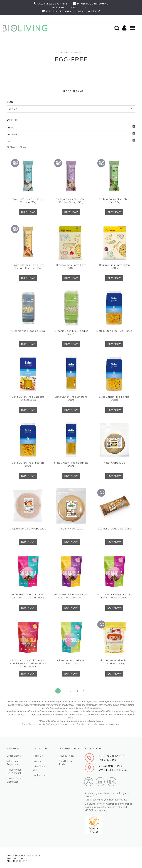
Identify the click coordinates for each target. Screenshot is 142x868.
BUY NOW (28, 212)
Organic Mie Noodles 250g (28, 331)
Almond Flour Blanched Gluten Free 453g (114, 662)
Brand (10, 127)
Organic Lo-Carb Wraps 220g (28, 529)
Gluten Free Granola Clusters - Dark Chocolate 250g (114, 596)
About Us (38, 756)
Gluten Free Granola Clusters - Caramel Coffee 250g (71, 596)
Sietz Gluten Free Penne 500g (114, 398)
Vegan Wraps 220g (71, 529)
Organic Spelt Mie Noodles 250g (71, 332)
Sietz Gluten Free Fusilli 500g (114, 331)
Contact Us (39, 775)
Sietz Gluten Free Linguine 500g (71, 398)
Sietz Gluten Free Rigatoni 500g (28, 464)
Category (12, 134)
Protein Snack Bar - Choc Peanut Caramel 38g (28, 266)
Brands (37, 761)
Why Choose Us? (40, 768)
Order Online (14, 756)
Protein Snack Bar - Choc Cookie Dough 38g (71, 201)
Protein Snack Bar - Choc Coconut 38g (28, 201)
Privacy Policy (67, 756)
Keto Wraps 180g (114, 463)
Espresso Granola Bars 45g (114, 529)
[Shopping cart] (125, 28)
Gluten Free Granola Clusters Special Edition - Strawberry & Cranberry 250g (28, 663)
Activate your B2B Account (14, 771)
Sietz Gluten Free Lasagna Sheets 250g (28, 398)
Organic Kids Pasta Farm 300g (71, 266)
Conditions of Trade (66, 763)
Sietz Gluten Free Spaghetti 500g (71, 464)
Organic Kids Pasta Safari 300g (114, 266)
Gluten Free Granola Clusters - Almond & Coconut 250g (28, 596)
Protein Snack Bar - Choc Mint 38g (114, 201)
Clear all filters (16, 147)
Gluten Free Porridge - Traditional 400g (71, 662)
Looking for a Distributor (14, 780)
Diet (9, 141)
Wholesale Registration (13, 763)
